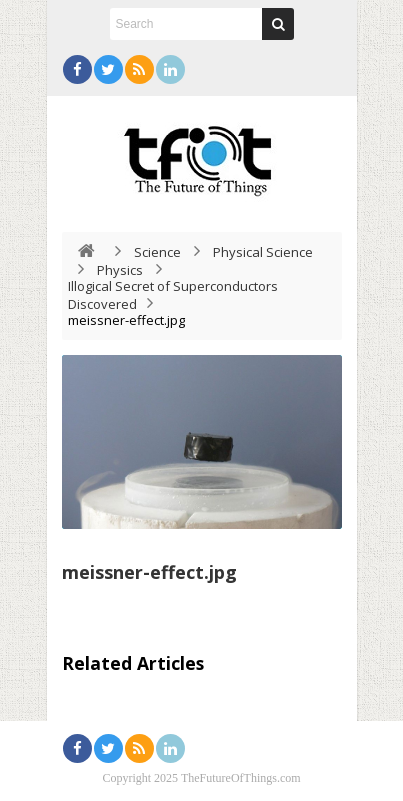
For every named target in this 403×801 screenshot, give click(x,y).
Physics (120, 270)
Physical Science (263, 252)
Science (157, 252)
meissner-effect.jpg (149, 572)
